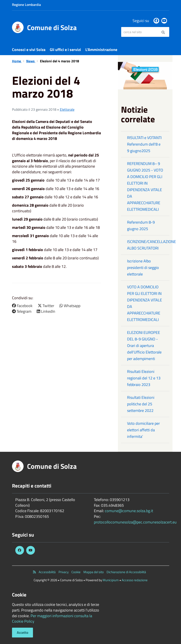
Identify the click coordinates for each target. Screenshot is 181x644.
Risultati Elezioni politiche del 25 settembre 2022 (141, 404)
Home (17, 61)
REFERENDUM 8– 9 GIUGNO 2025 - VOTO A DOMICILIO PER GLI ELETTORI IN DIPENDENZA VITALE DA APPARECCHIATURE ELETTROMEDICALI (145, 186)
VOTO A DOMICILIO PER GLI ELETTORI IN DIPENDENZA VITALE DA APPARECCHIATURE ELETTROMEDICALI (145, 303)
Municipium (111, 580)
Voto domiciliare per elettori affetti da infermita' (143, 430)
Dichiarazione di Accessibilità (126, 572)
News (31, 61)
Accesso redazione (135, 580)
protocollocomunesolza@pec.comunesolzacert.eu (135, 522)
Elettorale (67, 109)
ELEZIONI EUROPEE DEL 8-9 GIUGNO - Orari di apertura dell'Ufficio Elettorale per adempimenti (144, 346)
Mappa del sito (94, 572)
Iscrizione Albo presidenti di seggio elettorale (143, 268)
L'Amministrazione (101, 50)
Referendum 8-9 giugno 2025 (141, 225)
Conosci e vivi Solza (29, 50)
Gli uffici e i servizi (65, 50)
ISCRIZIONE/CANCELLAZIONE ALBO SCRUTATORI (148, 245)
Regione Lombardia (26, 5)
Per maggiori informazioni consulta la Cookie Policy (52, 619)
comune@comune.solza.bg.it (129, 511)
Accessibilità (47, 572)
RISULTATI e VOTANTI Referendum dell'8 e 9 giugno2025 (144, 144)
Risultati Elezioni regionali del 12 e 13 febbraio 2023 (144, 378)
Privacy (64, 572)
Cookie (76, 572)
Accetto (22, 632)
